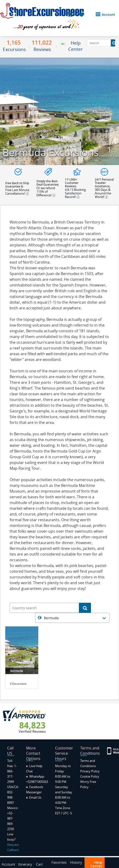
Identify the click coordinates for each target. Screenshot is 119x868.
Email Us (34, 797)
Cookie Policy (90, 776)
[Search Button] (113, 43)
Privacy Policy (90, 771)
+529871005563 (37, 782)
